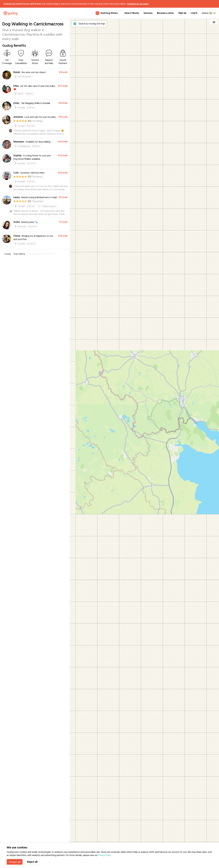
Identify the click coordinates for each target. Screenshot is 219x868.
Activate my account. (138, 4)
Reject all (32, 862)
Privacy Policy (105, 855)
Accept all (15, 862)
